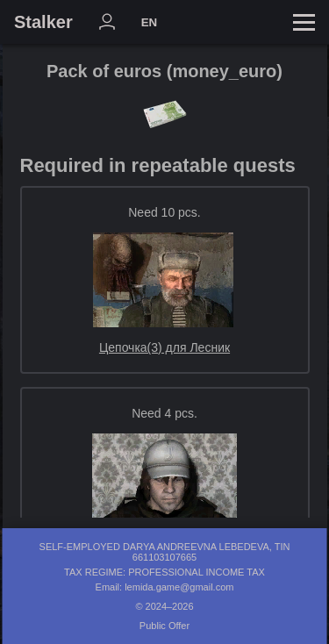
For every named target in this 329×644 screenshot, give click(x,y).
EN (150, 22)
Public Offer (164, 626)
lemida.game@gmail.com (179, 587)
